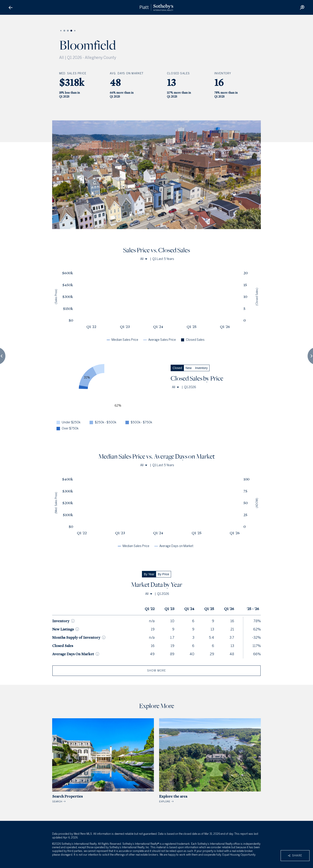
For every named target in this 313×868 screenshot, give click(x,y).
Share (295, 856)
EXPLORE (210, 761)
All (144, 259)
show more (157, 671)
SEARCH (103, 761)
